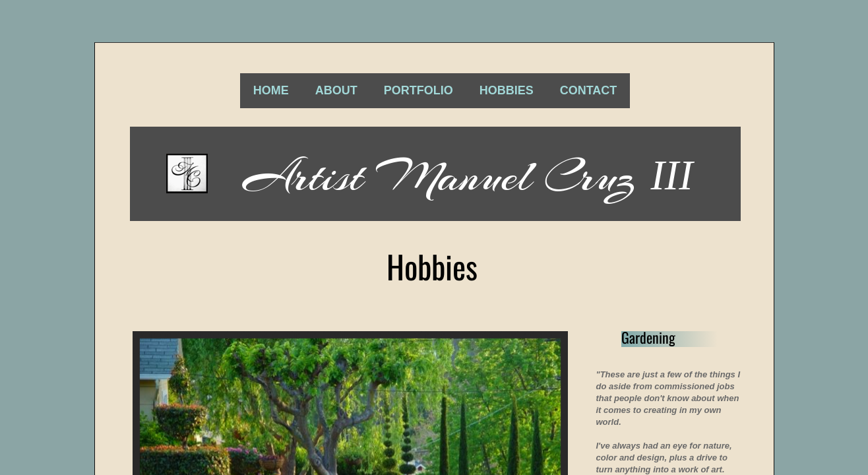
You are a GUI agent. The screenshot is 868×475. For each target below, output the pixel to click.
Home (271, 90)
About (336, 90)
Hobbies (507, 90)
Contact (589, 90)
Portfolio (418, 90)
